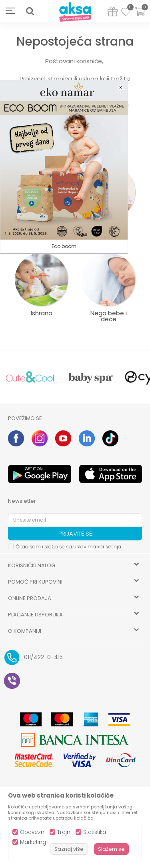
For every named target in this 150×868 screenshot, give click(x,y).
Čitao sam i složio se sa (68, 547)
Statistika (95, 832)
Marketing (33, 842)
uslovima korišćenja (97, 547)
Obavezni (33, 832)
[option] (30, 377)
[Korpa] (140, 17)
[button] (30, 11)
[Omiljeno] (126, 13)
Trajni (64, 832)
